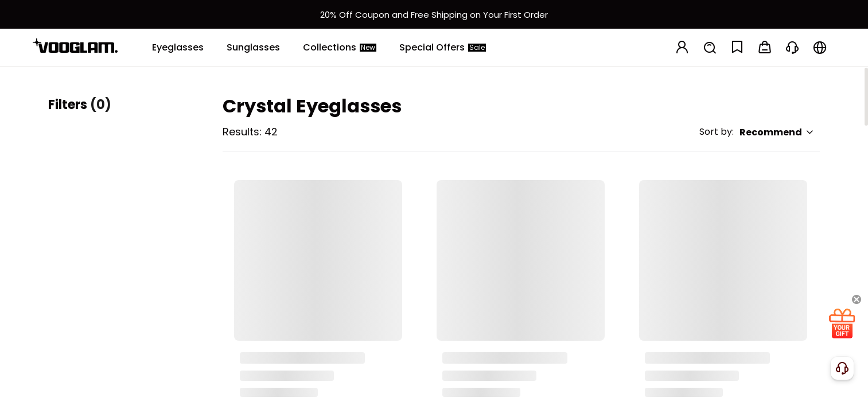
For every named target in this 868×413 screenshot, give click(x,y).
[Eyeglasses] (178, 48)
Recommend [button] (777, 132)
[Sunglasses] (253, 48)
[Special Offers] (443, 48)
